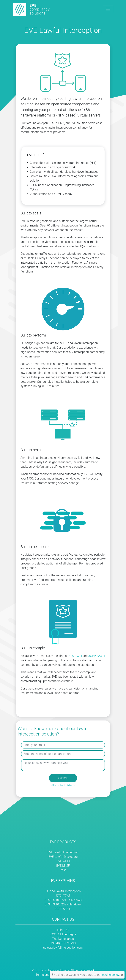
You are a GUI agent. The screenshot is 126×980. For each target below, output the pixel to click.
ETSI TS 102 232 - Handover (63, 904)
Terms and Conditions (50, 975)
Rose (63, 870)
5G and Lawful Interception (63, 891)
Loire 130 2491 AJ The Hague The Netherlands (63, 934)
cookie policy (111, 975)
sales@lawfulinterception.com (63, 948)
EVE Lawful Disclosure (63, 857)
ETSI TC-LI (63, 896)
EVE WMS (63, 861)
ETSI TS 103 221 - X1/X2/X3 (63, 900)
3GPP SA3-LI (97, 656)
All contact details (63, 785)
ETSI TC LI (75, 656)
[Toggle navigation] (108, 9)
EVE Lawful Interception (63, 852)
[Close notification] (122, 975)
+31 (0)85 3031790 (63, 943)
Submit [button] (63, 778)
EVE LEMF (63, 866)
